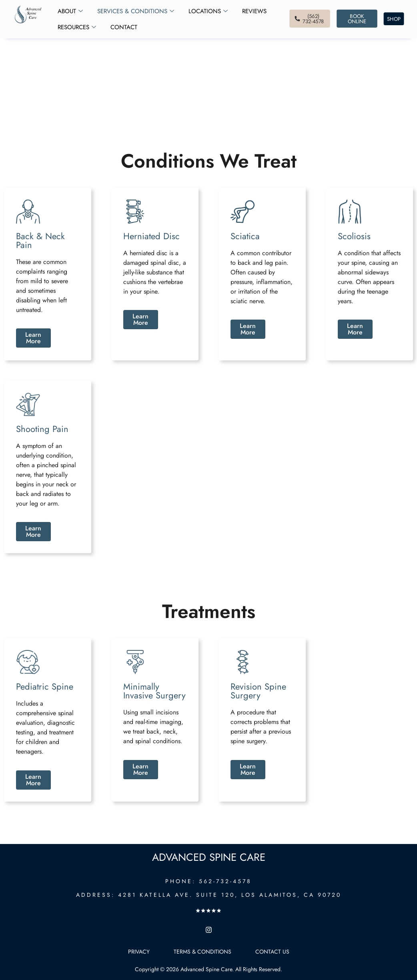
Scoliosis (354, 236)
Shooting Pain (42, 429)
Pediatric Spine (45, 686)
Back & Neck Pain (40, 240)
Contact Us (272, 952)
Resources (77, 27)
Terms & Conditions (202, 952)
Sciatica (245, 236)
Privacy (139, 952)
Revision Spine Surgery (258, 691)
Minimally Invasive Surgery (154, 691)
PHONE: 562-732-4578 (208, 881)
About (70, 11)
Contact (124, 27)
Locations (208, 11)
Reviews (254, 11)
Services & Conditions (136, 11)
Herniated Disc (151, 236)
